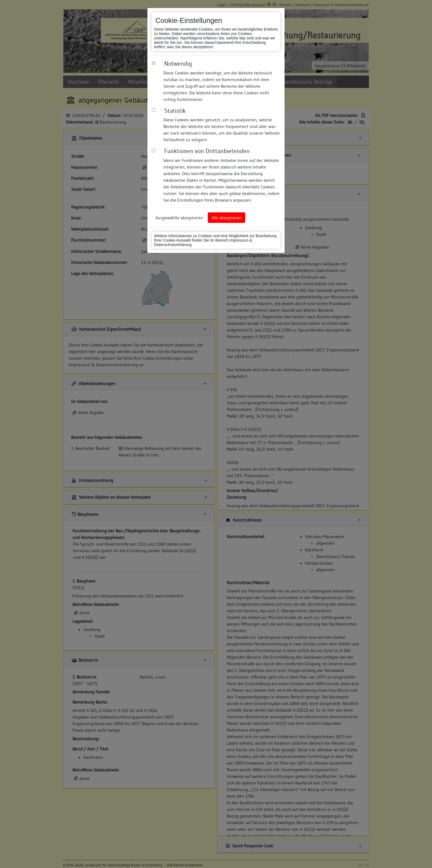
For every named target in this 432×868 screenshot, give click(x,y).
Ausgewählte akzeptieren (179, 218)
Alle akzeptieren (226, 218)
